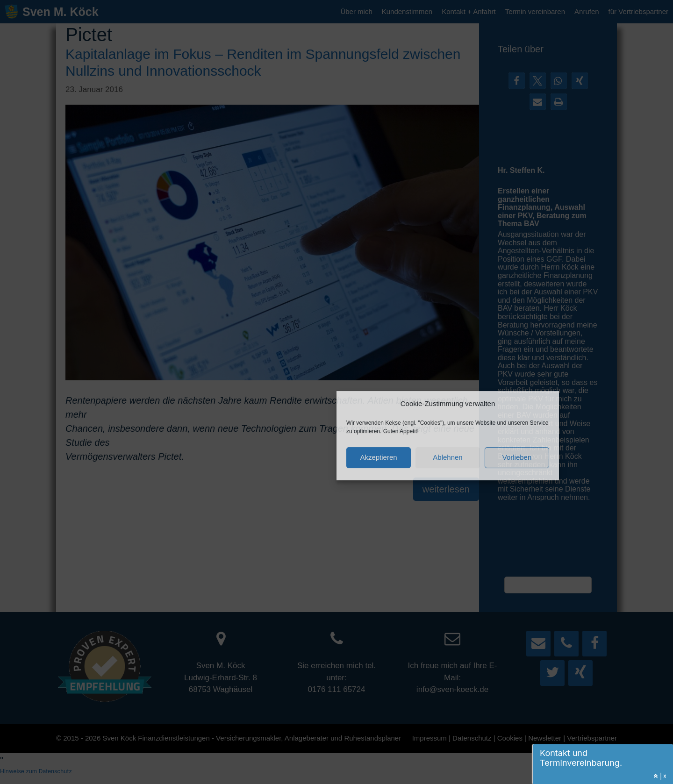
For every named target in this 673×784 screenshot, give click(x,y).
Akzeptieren (378, 457)
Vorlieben (517, 457)
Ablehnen (447, 457)
